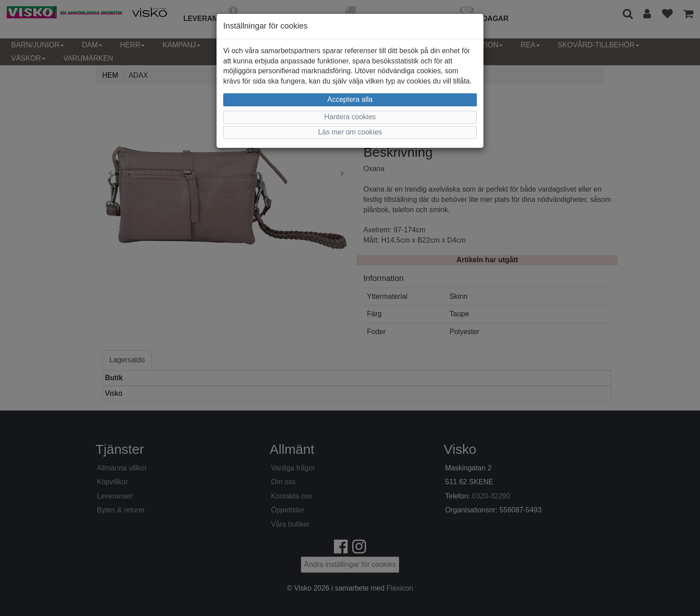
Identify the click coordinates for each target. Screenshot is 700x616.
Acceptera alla (350, 99)
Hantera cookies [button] (350, 117)
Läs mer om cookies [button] (350, 132)
